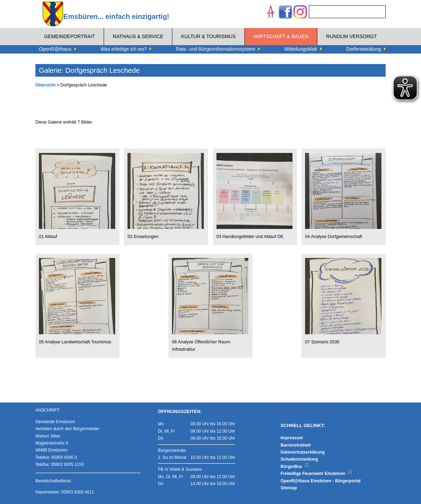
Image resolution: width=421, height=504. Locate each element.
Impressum (292, 438)
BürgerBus (295, 467)
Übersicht (46, 85)
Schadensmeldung (299, 459)
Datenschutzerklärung (303, 452)
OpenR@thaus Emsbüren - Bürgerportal (320, 481)
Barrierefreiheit (296, 445)
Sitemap (289, 488)
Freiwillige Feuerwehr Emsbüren (316, 474)
